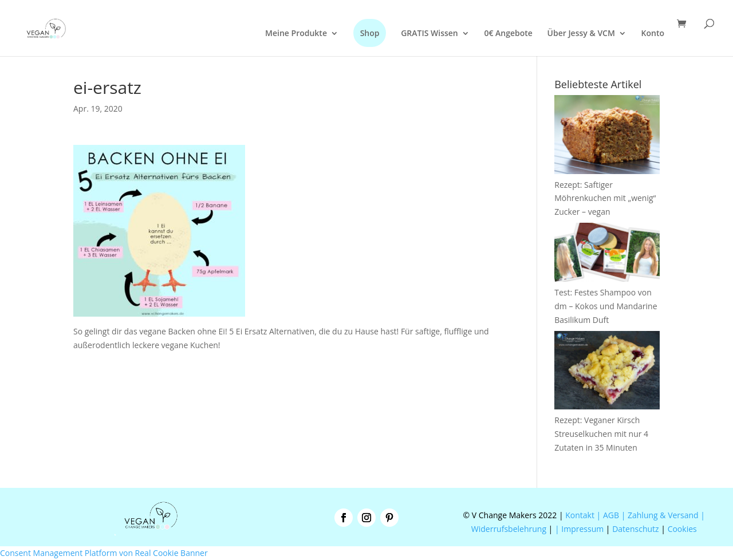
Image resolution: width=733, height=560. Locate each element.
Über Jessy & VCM (581, 34)
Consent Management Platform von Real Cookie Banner (104, 553)
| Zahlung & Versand (661, 515)
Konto (653, 34)
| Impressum (579, 529)
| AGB (608, 515)
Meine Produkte (296, 34)
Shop (370, 33)
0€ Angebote (508, 34)
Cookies (682, 529)
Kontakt (579, 515)
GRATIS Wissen (429, 34)
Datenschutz (635, 529)
